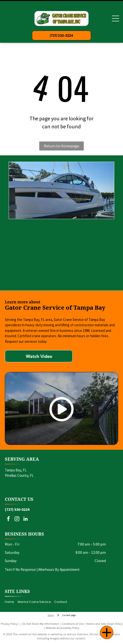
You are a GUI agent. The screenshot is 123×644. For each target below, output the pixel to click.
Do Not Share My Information (41, 624)
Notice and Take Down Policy (104, 624)
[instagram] (17, 519)
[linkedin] (25, 519)
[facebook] (8, 519)
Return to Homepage (61, 146)
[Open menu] (115, 18)
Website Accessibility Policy (63, 628)
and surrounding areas (22, 486)
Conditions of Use (73, 624)
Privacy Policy (9, 624)
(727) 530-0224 (17, 509)
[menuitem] (11, 602)
